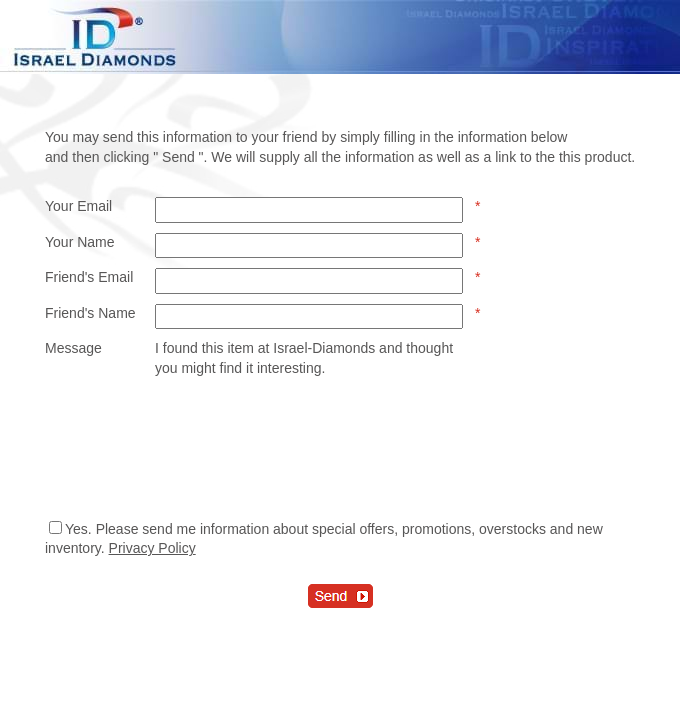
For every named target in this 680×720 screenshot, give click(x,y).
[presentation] (307, 447)
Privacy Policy (152, 548)
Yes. (78, 529)
